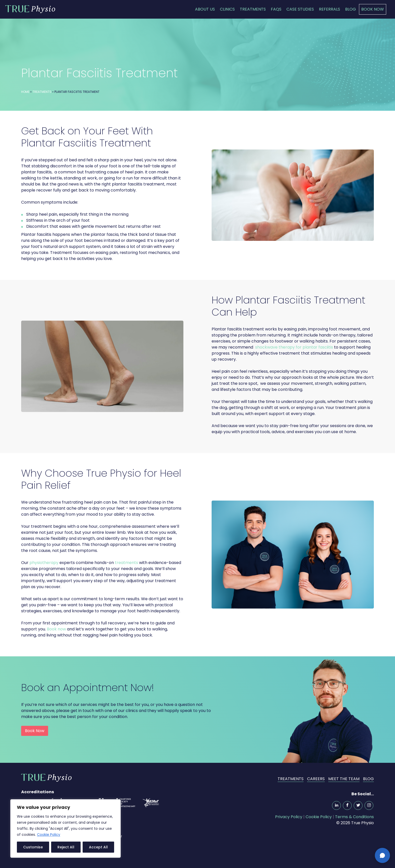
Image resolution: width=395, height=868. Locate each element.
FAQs (276, 9)
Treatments (253, 9)
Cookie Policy (49, 835)
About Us (205, 9)
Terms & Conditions (354, 817)
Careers (316, 779)
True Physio (30, 9)
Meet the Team (344, 779)
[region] (65, 828)
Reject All (66, 847)
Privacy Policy (289, 817)
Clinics (227, 9)
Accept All (98, 847)
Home (25, 92)
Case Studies (300, 9)
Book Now (373, 9)
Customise (33, 847)
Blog (351, 9)
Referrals (330, 9)
